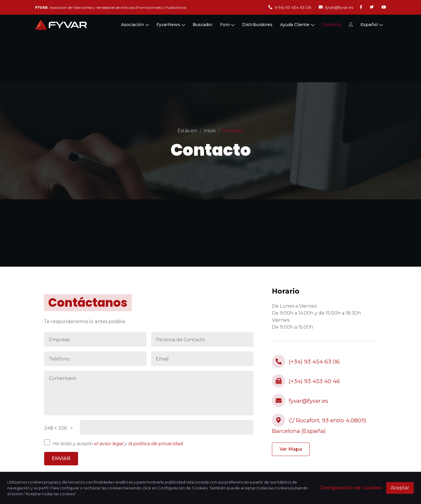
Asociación (135, 26)
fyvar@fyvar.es (336, 7)
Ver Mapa (291, 449)
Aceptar (400, 488)
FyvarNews (171, 26)
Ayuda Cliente (297, 26)
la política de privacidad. (156, 444)
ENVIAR (61, 458)
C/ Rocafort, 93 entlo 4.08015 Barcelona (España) (319, 424)
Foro (227, 26)
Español (372, 26)
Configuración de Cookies (351, 488)
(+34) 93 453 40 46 (306, 381)
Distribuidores (257, 26)
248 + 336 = (58, 428)
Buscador (203, 26)
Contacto (332, 26)
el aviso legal (108, 444)
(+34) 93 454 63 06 (290, 7)
